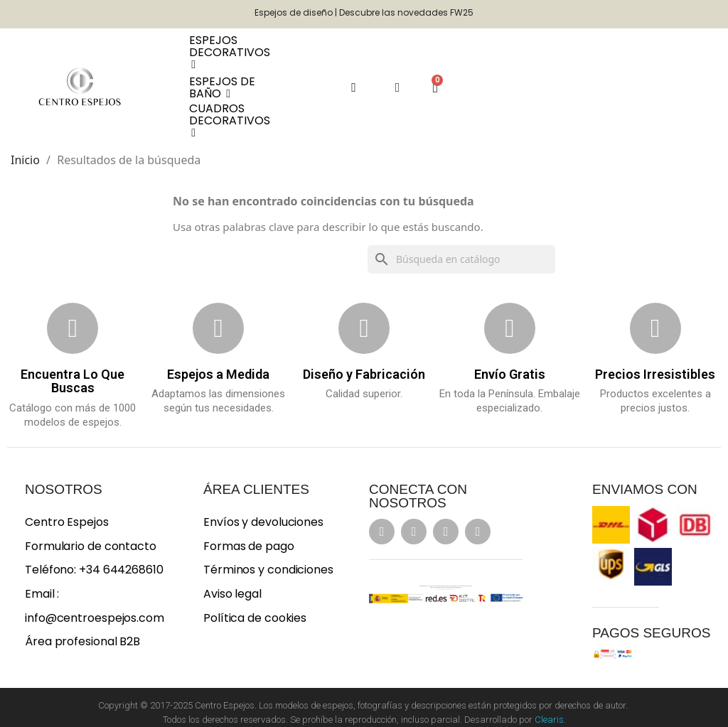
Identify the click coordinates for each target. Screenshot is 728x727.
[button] (354, 87)
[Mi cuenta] (398, 87)
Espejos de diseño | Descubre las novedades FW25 (364, 12)
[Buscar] (461, 259)
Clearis (549, 720)
